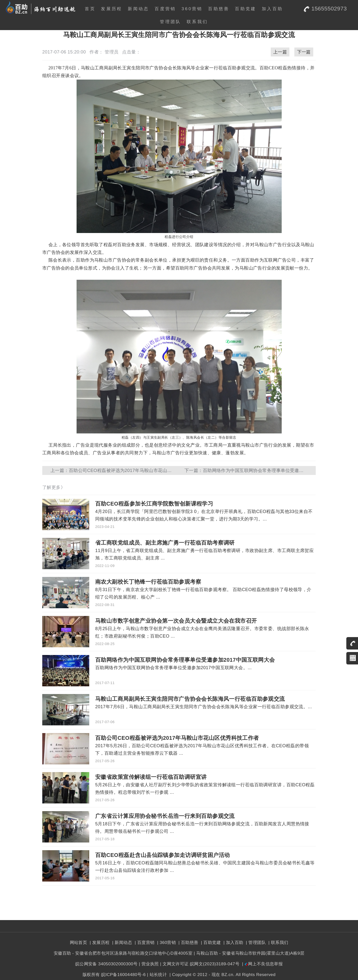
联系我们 (197, 22)
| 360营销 (166, 942)
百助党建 (246, 9)
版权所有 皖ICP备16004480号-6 (114, 975)
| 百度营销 (144, 942)
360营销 (192, 9)
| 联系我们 (278, 942)
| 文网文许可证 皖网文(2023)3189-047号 (200, 964)
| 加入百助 (233, 942)
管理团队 (170, 22)
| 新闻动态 (121, 942)
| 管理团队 (255, 942)
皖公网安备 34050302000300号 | (108, 964)
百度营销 (165, 9)
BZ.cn (227, 975)
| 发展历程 (99, 942)
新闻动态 (138, 9)
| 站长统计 (157, 975)
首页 (90, 9)
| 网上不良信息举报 (262, 964)
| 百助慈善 (188, 942)
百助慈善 (219, 9)
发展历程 (112, 9)
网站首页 (79, 942)
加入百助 (272, 9)
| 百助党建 (210, 942)
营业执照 (150, 964)
